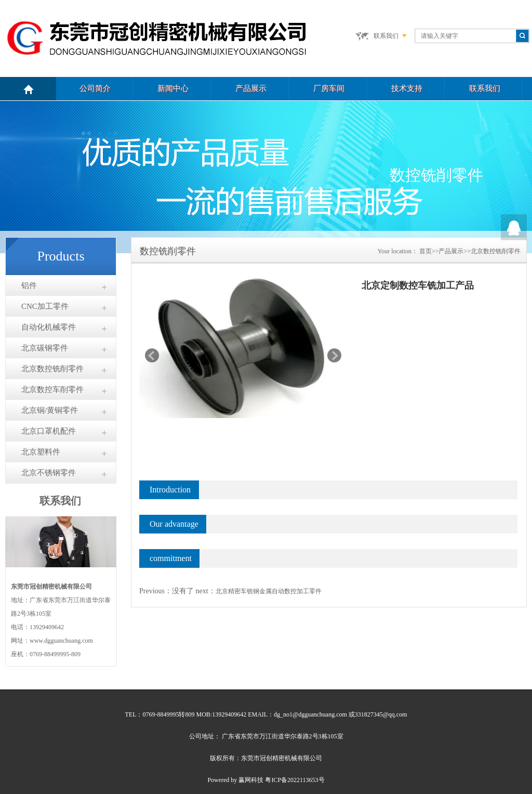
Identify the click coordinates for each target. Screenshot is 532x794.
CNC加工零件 (45, 306)
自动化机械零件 (49, 327)
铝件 (29, 285)
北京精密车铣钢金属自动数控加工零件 (269, 591)
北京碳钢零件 (45, 348)
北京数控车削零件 (52, 389)
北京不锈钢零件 (49, 473)
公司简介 (95, 88)
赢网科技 (251, 780)
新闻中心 (173, 88)
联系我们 (386, 36)
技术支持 (407, 88)
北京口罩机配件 (49, 431)
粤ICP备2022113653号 (295, 780)
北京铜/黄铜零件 (50, 410)
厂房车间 (329, 88)
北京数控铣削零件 (52, 369)
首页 (425, 251)
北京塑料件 (41, 452)
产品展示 (251, 88)
